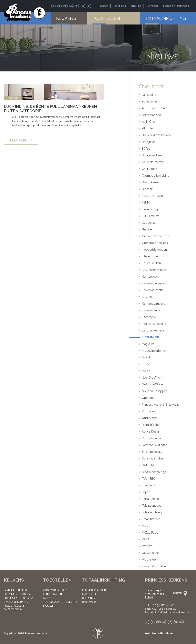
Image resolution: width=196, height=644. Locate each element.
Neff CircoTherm (153, 378)
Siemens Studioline (154, 445)
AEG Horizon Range (155, 108)
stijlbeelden (150, 465)
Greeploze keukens (155, 243)
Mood (146, 357)
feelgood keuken (153, 196)
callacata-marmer (153, 162)
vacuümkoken (151, 553)
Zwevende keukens (16, 602)
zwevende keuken (154, 566)
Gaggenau (149, 223)
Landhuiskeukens (153, 330)
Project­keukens (14, 606)
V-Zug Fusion (151, 533)
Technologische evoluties (60, 602)
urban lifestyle (151, 519)
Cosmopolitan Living (156, 176)
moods (147, 364)
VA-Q (145, 539)
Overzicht (151, 87)
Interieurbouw (151, 256)
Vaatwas (147, 546)
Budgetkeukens (152, 155)
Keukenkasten (52, 594)
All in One (148, 122)
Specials (48, 606)
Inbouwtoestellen (55, 590)
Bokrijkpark (149, 142)
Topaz (146, 492)
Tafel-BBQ (149, 479)
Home (104, 6)
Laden (47, 598)
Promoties (149, 411)
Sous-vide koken (153, 458)
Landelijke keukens (16, 590)
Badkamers (89, 602)
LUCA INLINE (151, 337)
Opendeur (149, 398)
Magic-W (148, 344)
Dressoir (147, 189)
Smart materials (152, 452)
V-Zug (146, 526)
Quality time (150, 418)
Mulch (146, 371)
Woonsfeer (149, 559)
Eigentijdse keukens (17, 594)
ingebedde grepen (154, 250)
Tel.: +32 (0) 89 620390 (160, 605)
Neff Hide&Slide (152, 384)
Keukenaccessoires (155, 270)
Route (179, 593)
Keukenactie (150, 277)
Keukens (66, 18)
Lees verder (21, 140)
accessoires (150, 101)
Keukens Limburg (154, 304)
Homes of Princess (176, 6)
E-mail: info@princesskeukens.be (167, 612)
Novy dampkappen (155, 391)
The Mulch (149, 485)
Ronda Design (151, 432)
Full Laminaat (151, 216)
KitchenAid (149, 317)
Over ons (120, 6)
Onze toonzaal (14, 609)
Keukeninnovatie (153, 290)
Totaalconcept (151, 506)
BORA (146, 149)
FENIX (146, 202)
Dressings (89, 598)
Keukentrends (151, 310)
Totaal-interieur (152, 499)
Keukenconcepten (154, 283)
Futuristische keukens (19, 598)
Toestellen (106, 18)
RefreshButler (151, 425)
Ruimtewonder (152, 438)
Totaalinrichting (165, 18)
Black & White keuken (156, 135)
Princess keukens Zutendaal (160, 405)
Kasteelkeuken (151, 263)
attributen (148, 128)
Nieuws (136, 6)
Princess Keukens (36, 633)
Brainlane (166, 633)
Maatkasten (90, 594)
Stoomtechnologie (154, 472)
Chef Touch (149, 169)
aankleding (149, 95)
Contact (152, 6)
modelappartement (155, 351)
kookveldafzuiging (154, 324)
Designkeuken (151, 182)
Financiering (150, 209)
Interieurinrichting (95, 590)
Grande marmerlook (155, 236)
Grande (147, 229)
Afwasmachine (151, 115)
